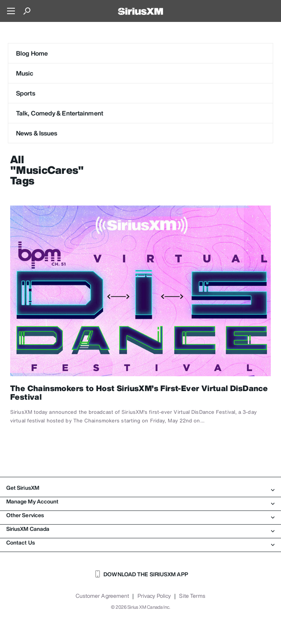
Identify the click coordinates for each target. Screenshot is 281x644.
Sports (26, 93)
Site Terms (192, 596)
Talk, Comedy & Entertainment (60, 113)
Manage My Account (140, 501)
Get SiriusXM (140, 488)
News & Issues (37, 133)
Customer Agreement (102, 596)
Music (25, 73)
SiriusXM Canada (140, 529)
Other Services (140, 515)
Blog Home (32, 53)
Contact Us (140, 543)
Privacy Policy (154, 596)
